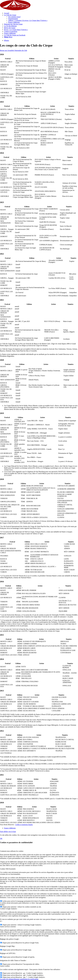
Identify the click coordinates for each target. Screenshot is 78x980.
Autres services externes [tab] (8, 927)
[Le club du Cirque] (15, 10)
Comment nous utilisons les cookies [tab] (12, 851)
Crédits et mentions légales (24, 825)
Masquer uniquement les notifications (26, 979)
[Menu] (8, 37)
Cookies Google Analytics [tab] (9, 909)
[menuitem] (41, 13)
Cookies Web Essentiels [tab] (8, 869)
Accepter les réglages (7, 979)
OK (1, 838)
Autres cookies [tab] (5, 966)
